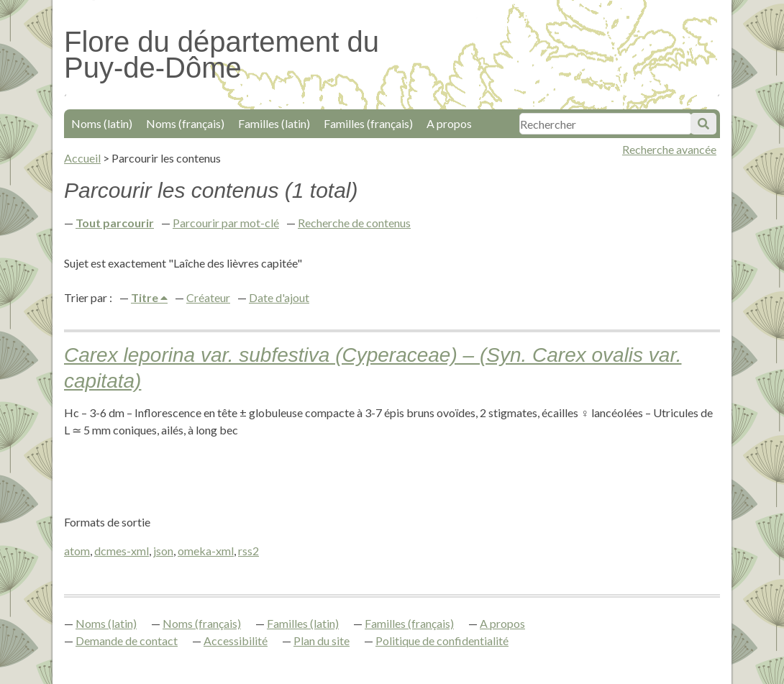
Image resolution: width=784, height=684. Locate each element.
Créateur (208, 297)
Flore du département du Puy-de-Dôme (222, 55)
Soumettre (703, 124)
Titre (146, 297)
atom (77, 551)
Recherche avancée (669, 149)
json (163, 551)
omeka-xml (206, 551)
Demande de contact (127, 640)
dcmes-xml (122, 551)
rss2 (249, 551)
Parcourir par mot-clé (226, 223)
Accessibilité (236, 640)
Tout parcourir (115, 223)
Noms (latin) (102, 123)
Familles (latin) (274, 123)
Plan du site (322, 640)
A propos (449, 123)
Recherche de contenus (354, 223)
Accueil (82, 158)
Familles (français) (368, 123)
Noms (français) (185, 123)
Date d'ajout (279, 297)
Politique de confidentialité (442, 640)
